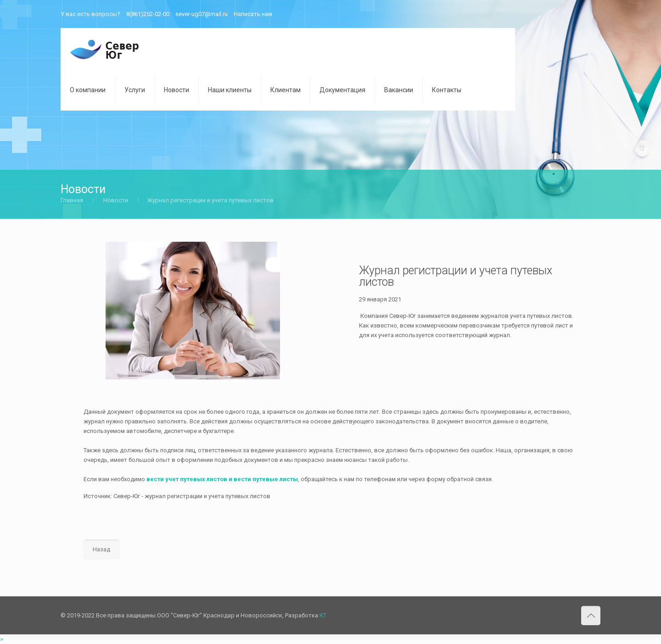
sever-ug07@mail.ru (202, 14)
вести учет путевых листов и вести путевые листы (222, 479)
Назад (101, 549)
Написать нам (253, 14)
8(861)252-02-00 (148, 14)
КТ (323, 615)
